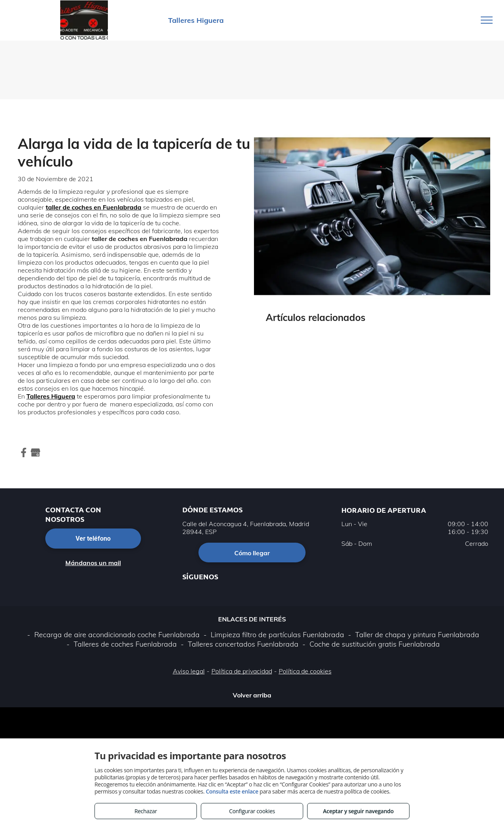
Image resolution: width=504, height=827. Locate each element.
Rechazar (145, 811)
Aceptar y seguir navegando (358, 811)
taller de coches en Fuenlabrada (94, 207)
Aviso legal (189, 671)
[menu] (487, 20)
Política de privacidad (242, 671)
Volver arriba (252, 695)
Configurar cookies (252, 811)
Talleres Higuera (51, 396)
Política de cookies (305, 671)
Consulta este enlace (232, 791)
